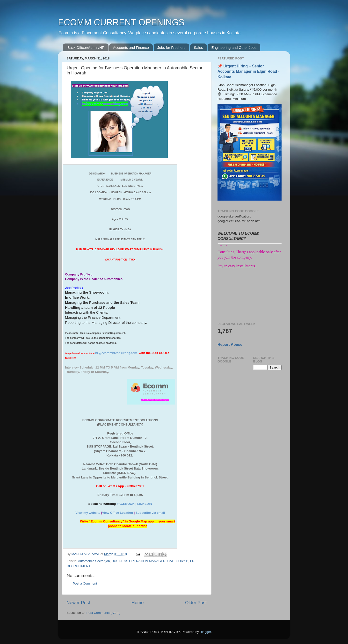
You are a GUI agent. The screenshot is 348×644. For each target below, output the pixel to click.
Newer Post (78, 603)
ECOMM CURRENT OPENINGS (121, 22)
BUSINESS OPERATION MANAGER (139, 561)
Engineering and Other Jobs (234, 47)
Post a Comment (85, 583)
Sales (198, 47)
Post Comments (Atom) (103, 613)
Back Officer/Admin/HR (86, 47)
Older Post (196, 603)
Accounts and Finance (131, 47)
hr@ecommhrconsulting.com (116, 353)
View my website (88, 513)
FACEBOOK (126, 504)
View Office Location (117, 513)
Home (138, 603)
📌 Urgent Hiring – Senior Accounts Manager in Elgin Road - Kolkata (248, 71)
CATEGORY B (178, 561)
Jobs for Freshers (171, 47)
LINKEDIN (145, 504)
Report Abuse (230, 344)
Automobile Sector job (94, 561)
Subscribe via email (150, 513)
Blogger (205, 632)
